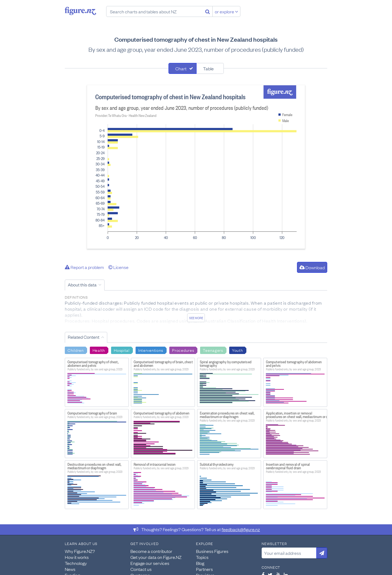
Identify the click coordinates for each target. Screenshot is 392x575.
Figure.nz (80, 11)
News (70, 569)
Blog (200, 563)
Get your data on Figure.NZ (156, 557)
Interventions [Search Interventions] (151, 350)
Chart (181, 68)
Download (312, 267)
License (118, 267)
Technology (76, 563)
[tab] (183, 68)
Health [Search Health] (99, 350)
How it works (77, 557)
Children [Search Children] (76, 350)
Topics (202, 557)
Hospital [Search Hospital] (122, 350)
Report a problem (84, 267)
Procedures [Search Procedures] (183, 350)
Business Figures (212, 551)
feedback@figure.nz (241, 529)
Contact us (141, 569)
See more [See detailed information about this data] (196, 318)
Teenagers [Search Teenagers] (213, 350)
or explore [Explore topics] (226, 11)
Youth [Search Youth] (238, 350)
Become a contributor (151, 551)
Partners (204, 569)
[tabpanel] (196, 167)
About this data (82, 285)
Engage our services (150, 563)
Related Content (84, 337)
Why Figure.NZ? (80, 551)
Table (208, 68)
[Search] (208, 11)
